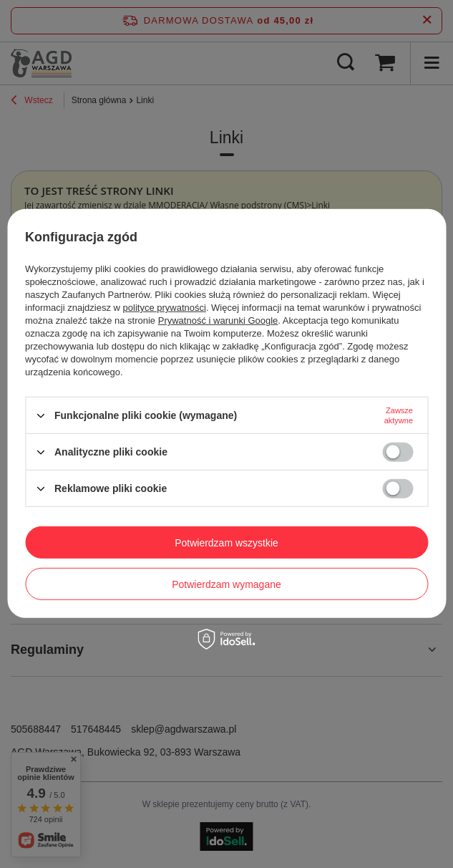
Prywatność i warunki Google (218, 320)
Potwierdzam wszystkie (226, 542)
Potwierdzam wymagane (226, 584)
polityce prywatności (165, 308)
